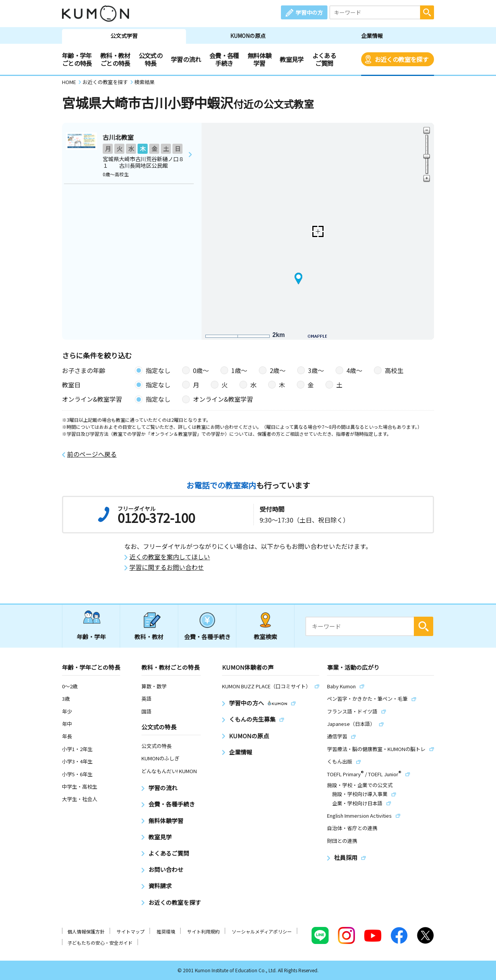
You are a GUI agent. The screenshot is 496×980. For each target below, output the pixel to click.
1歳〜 (239, 370)
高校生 (394, 370)
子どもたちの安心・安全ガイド (100, 943)
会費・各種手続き (224, 59)
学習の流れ (186, 59)
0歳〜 (201, 370)
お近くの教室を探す (401, 59)
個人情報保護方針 (86, 931)
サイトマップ (131, 931)
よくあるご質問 (324, 59)
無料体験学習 (259, 59)
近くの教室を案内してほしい (170, 557)
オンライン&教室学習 (223, 399)
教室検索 (265, 637)
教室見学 (292, 59)
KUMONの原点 (248, 36)
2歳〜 (278, 370)
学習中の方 (309, 12)
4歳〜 (354, 370)
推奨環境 (166, 931)
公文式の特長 (151, 59)
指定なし (158, 370)
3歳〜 (316, 370)
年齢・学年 (91, 637)
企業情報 (372, 36)
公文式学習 (124, 36)
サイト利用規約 (203, 931)
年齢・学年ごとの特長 (77, 59)
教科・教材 (149, 637)
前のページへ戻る (92, 454)
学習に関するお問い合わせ (167, 567)
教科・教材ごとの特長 (115, 59)
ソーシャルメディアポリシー (262, 931)
